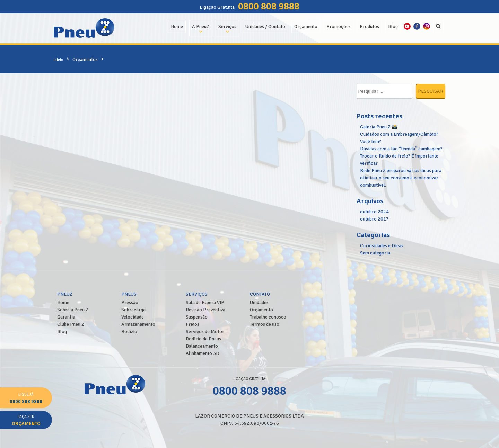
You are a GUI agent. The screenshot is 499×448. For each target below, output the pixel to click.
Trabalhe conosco (268, 317)
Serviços (227, 26)
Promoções (339, 26)
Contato (260, 294)
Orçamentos (85, 59)
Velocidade (133, 317)
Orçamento (306, 26)
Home (177, 26)
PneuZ (65, 294)
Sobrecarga (133, 310)
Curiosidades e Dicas (382, 246)
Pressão (130, 302)
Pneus (129, 294)
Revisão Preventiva (205, 310)
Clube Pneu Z (71, 324)
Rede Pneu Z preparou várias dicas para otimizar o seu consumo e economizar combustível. (401, 178)
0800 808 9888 (269, 6)
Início (59, 60)
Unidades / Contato (265, 26)
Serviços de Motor (205, 331)
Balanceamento (202, 346)
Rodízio (129, 331)
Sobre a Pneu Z (73, 310)
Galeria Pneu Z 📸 (379, 127)
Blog (393, 26)
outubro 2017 (374, 219)
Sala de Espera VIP (205, 302)
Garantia (66, 317)
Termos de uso (265, 324)
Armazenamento (138, 324)
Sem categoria (375, 253)
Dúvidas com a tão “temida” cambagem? (401, 149)
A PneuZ (201, 26)
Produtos (369, 26)
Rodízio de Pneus (203, 339)
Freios (192, 324)
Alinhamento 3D (203, 353)
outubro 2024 (374, 212)
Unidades (259, 302)
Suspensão (197, 317)
